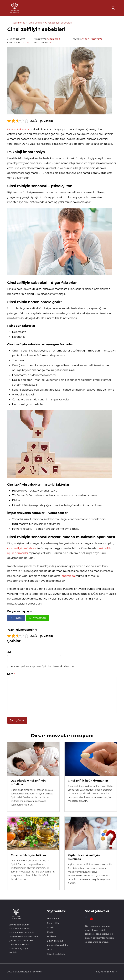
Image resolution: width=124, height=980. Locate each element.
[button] (16, 618)
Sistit (50, 950)
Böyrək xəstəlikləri (57, 954)
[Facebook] (86, 918)
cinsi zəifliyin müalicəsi (22, 548)
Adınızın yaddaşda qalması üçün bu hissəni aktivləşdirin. (43, 666)
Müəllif (51, 927)
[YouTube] (91, 918)
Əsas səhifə (53, 919)
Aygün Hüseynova (92, 39)
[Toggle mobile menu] (120, 8)
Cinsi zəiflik (53, 39)
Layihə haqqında (105, 972)
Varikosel (52, 936)
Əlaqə (50, 932)
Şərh (11, 674)
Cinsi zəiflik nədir (18, 129)
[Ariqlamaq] (16, 920)
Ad (9, 652)
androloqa (68, 576)
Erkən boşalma (55, 941)
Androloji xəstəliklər (57, 945)
